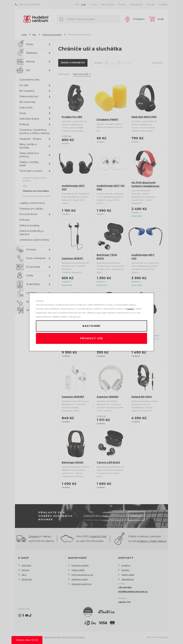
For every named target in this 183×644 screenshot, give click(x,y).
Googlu (130, 308)
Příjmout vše (92, 339)
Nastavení (91, 326)
